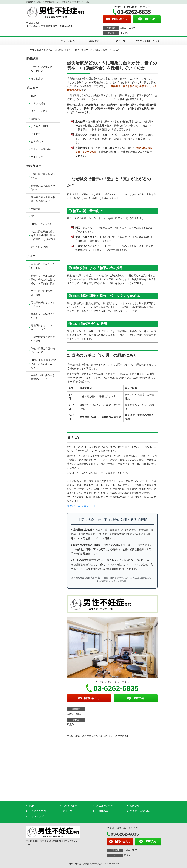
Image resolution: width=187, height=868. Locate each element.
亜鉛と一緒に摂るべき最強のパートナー (43, 377)
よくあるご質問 (39, 126)
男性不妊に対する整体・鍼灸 (42, 293)
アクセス (120, 41)
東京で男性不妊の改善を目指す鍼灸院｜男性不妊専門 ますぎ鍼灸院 (43, 235)
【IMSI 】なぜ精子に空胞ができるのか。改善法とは (43, 364)
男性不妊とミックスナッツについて (43, 327)
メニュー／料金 (67, 41)
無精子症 (36, 209)
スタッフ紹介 (38, 103)
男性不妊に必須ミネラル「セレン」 (43, 69)
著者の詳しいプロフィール (81, 506)
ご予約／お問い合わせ (147, 41)
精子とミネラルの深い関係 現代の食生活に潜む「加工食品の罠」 (43, 280)
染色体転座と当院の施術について (43, 350)
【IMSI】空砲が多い (42, 224)
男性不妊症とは (39, 247)
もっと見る (37, 78)
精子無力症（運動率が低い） (43, 188)
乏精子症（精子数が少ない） (43, 176)
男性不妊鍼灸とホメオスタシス (43, 304)
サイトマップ (38, 157)
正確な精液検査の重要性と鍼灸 (43, 339)
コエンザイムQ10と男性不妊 (43, 316)
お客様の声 (93, 41)
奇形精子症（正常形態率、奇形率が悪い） (43, 199)
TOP (40, 41)
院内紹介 (36, 119)
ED (32, 216)
